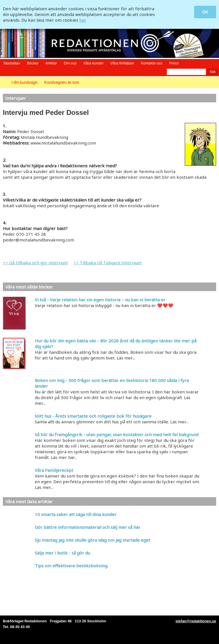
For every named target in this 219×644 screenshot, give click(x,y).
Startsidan (12, 63)
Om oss (70, 63)
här (82, 20)
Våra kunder (93, 63)
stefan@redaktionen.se (196, 621)
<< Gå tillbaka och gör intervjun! (35, 263)
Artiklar (51, 63)
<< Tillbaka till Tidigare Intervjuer (108, 263)
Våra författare (122, 63)
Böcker (33, 63)
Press (174, 63)
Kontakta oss (152, 63)
